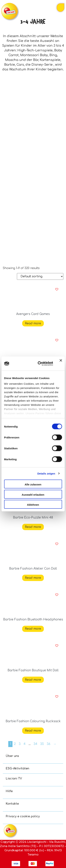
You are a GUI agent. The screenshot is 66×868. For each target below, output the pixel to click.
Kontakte (12, 804)
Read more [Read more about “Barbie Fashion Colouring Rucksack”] (33, 731)
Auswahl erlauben (33, 495)
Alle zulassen (33, 484)
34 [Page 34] (35, 744)
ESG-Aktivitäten (17, 769)
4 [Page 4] (25, 744)
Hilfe (9, 791)
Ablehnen (33, 505)
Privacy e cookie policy (23, 816)
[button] (57, 289)
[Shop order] (40, 276)
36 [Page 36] (49, 744)
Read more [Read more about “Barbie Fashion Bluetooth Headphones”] (33, 629)
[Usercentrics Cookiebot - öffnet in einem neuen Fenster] (39, 364)
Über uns (12, 756)
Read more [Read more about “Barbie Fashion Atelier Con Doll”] (33, 578)
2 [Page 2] (15, 744)
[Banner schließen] (61, 364)
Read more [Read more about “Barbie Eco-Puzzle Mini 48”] (33, 527)
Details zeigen (46, 474)
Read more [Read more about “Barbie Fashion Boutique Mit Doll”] (33, 680)
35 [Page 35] (42, 744)
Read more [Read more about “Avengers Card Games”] (33, 323)
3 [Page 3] (20, 744)
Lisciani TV (14, 779)
